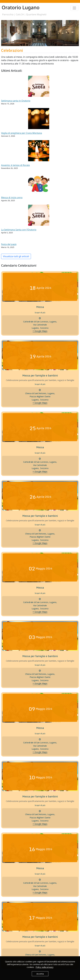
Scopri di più (40, 313)
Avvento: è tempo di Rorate (15, 165)
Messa (40, 307)
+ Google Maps (40, 331)
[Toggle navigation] (74, 8)
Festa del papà (9, 244)
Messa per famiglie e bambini (40, 375)
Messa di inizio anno (12, 197)
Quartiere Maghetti (36, 14)
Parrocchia (8, 14)
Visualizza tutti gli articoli (16, 256)
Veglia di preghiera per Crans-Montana (22, 133)
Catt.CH (20, 14)
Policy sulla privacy (44, 967)
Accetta (40, 974)
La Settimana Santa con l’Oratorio (19, 230)
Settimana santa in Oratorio (16, 101)
